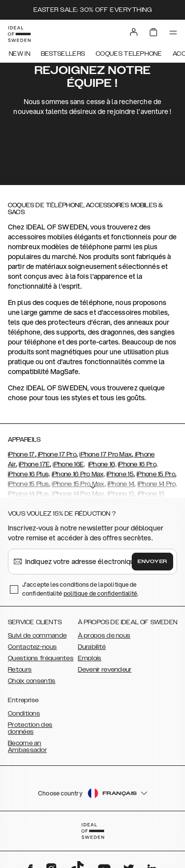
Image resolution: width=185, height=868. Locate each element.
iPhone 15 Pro (156, 474)
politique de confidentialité (101, 593)
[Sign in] (134, 32)
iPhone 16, (102, 464)
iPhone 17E (34, 464)
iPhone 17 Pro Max (106, 454)
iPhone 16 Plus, (29, 474)
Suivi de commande (37, 636)
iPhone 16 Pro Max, (78, 474)
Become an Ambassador (27, 747)
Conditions (24, 714)
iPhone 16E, (69, 464)
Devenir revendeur (105, 670)
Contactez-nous (32, 647)
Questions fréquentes (41, 658)
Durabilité (92, 647)
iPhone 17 (21, 454)
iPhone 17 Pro (56, 454)
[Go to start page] (19, 34)
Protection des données (30, 728)
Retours (20, 670)
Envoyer (152, 562)
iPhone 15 (120, 474)
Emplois (90, 658)
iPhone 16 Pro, (138, 464)
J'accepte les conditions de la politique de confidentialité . (80, 589)
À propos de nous (104, 636)
